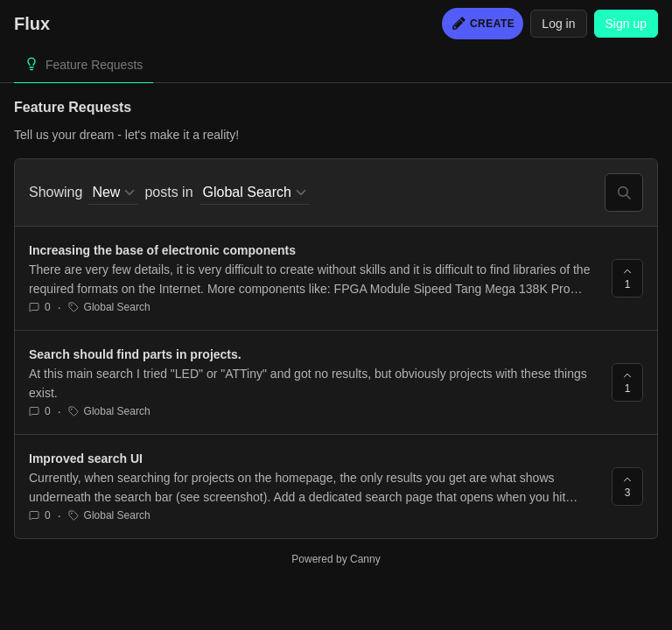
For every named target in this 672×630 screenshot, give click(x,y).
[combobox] (113, 193)
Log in (558, 24)
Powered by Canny (336, 559)
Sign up (626, 24)
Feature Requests (94, 65)
